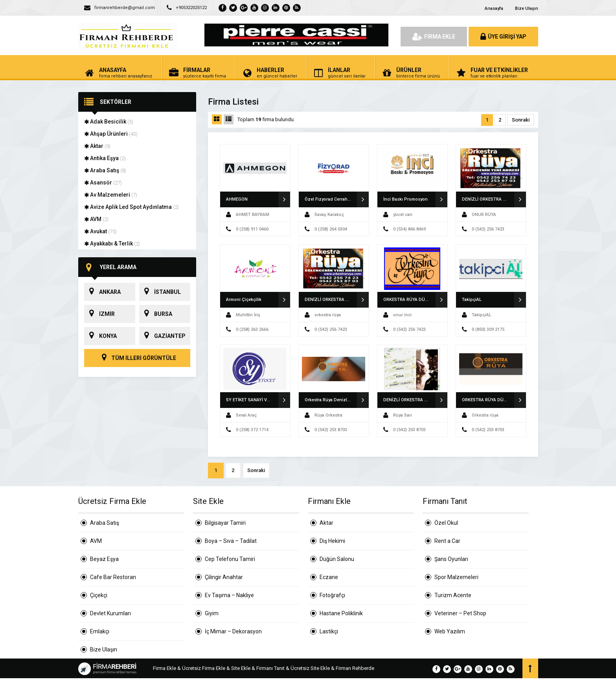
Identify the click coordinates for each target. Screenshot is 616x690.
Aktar (97, 146)
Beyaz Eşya (104, 559)
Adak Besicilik (109, 122)
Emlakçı (100, 631)
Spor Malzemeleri (456, 577)
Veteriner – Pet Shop (460, 613)
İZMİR (99, 314)
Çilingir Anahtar (224, 577)
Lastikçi (329, 631)
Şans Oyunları (451, 559)
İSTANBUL (160, 292)
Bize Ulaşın (527, 8)
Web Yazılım (450, 631)
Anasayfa (494, 8)
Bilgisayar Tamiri (225, 523)
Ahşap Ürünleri (111, 134)
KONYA (100, 336)
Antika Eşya (105, 158)
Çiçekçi (99, 595)
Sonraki (521, 120)
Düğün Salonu (337, 559)
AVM (96, 219)
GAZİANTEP (162, 336)
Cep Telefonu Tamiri (230, 559)
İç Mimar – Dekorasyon (233, 631)
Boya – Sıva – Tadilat (231, 541)
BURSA (156, 314)
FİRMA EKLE (434, 37)
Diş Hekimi (332, 541)
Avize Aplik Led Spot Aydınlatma (131, 207)
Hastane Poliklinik (341, 613)
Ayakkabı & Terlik (112, 244)
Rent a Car (447, 541)
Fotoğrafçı (332, 595)
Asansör (103, 183)
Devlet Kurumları (110, 613)
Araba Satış (105, 170)
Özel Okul (446, 523)
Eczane (329, 577)
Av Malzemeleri (111, 195)
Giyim (212, 613)
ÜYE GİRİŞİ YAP (503, 37)
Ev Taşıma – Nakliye (229, 595)
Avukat (100, 231)
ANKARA (102, 292)
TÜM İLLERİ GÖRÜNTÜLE (137, 358)
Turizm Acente (453, 595)
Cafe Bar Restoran (113, 577)
